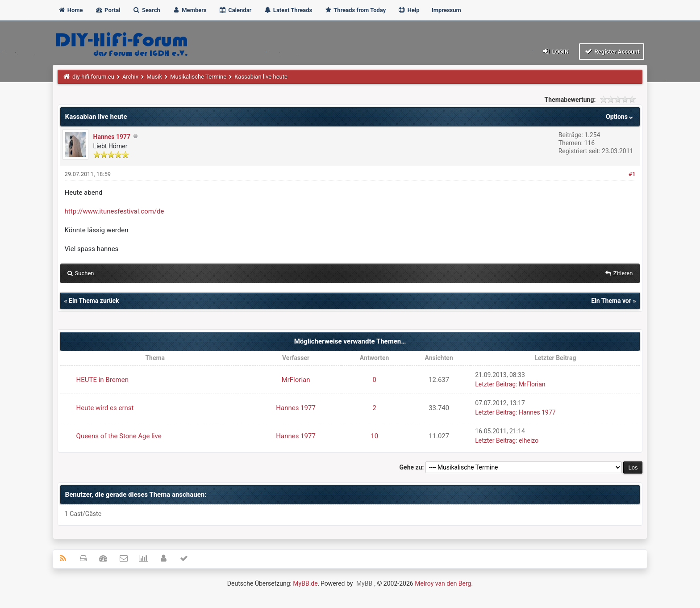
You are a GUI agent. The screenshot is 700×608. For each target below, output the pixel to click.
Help (408, 10)
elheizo (529, 440)
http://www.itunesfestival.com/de (115, 211)
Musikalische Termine (198, 77)
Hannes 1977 (112, 137)
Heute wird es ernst (105, 408)
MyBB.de (305, 583)
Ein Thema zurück (94, 301)
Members (190, 10)
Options (620, 117)
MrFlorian (296, 380)
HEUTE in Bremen (102, 380)
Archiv (130, 77)
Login (555, 51)
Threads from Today (355, 10)
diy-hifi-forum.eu (93, 77)
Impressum (446, 10)
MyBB (364, 583)
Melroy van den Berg (443, 583)
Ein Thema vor (611, 301)
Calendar (235, 10)
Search (146, 10)
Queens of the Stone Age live (119, 436)
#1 (632, 174)
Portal (108, 10)
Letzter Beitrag (495, 384)
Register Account (612, 51)
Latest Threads (288, 10)
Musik (154, 77)
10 (374, 436)
